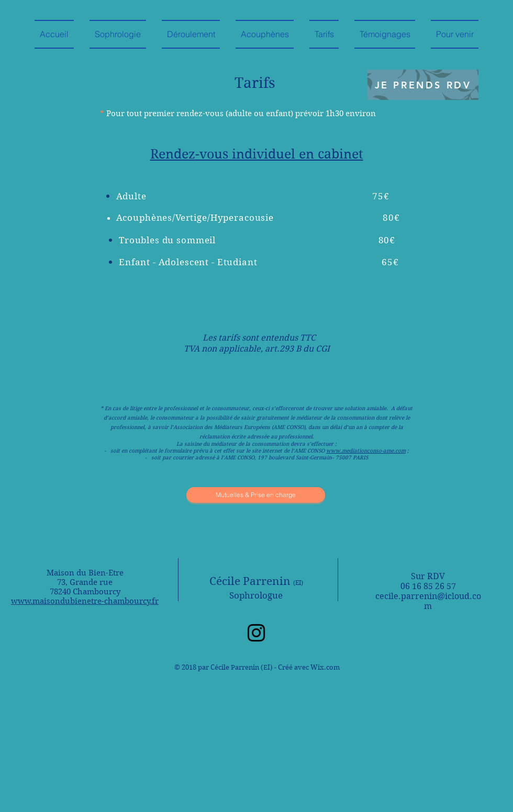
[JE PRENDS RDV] (423, 85)
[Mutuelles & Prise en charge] (256, 495)
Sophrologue (256, 595)
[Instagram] (256, 633)
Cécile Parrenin (256, 581)
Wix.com (325, 667)
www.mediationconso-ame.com (366, 451)
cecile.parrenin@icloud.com (428, 601)
